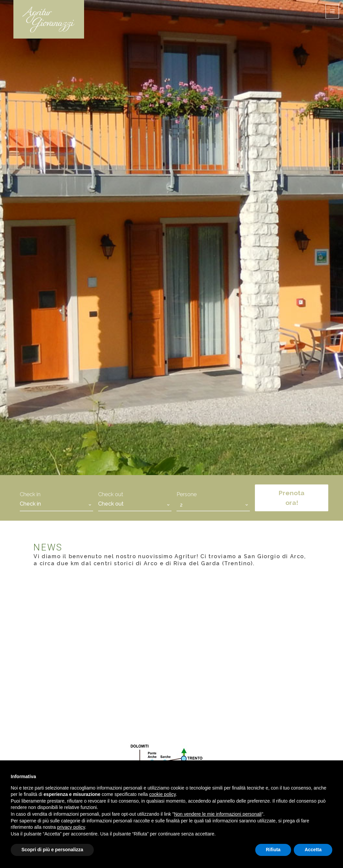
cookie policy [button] (162, 794)
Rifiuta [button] (273, 850)
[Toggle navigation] (332, 11)
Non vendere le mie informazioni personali (218, 814)
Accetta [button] (313, 850)
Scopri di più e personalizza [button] (52, 850)
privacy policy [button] (71, 827)
